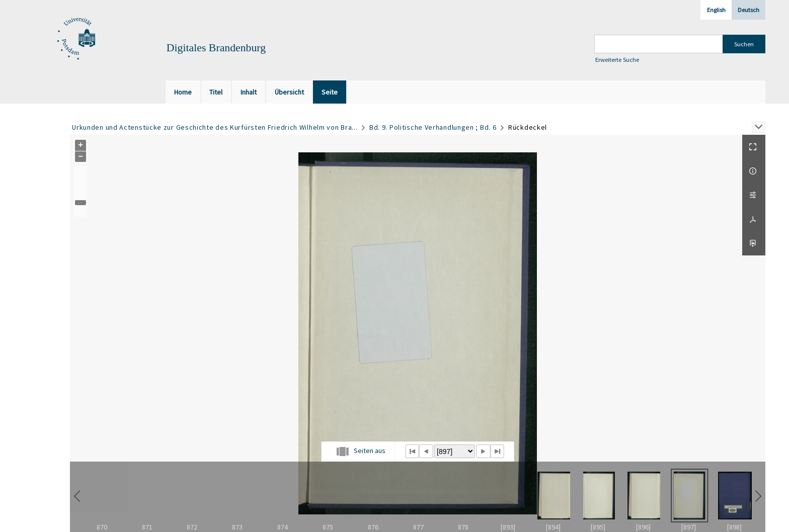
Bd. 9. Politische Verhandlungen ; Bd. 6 (433, 127)
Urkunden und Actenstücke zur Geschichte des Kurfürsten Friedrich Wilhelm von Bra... (215, 127)
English (716, 10)
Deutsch (748, 10)
